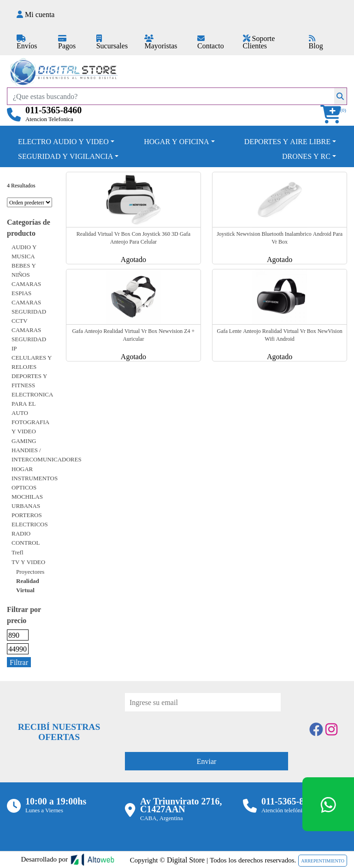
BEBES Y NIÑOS (24, 270)
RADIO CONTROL (26, 538)
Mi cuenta (35, 14)
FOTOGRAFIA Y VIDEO (30, 426)
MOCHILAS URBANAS (27, 501)
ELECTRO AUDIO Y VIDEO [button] (63, 141)
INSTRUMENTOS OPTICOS (35, 483)
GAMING (24, 441)
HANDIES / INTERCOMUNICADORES (47, 454)
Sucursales (112, 43)
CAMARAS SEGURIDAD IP (29, 339)
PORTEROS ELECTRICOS (30, 519)
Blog (316, 43)
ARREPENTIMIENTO (323, 861)
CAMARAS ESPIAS (26, 288)
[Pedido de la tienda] (29, 202)
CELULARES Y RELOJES (32, 362)
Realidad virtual (28, 585)
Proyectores (30, 571)
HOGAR (22, 469)
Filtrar (19, 662)
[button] (334, 114)
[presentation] (195, 729)
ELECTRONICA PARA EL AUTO (32, 403)
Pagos (67, 43)
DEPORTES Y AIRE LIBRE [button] (287, 141)
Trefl (18, 552)
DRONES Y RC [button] (306, 156)
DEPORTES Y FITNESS (29, 380)
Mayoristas (161, 43)
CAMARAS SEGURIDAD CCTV (29, 311)
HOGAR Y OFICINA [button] (176, 141)
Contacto (211, 43)
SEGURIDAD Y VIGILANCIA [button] (65, 156)
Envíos (27, 43)
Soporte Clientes (259, 42)
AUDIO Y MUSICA (24, 251)
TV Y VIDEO (28, 562)
